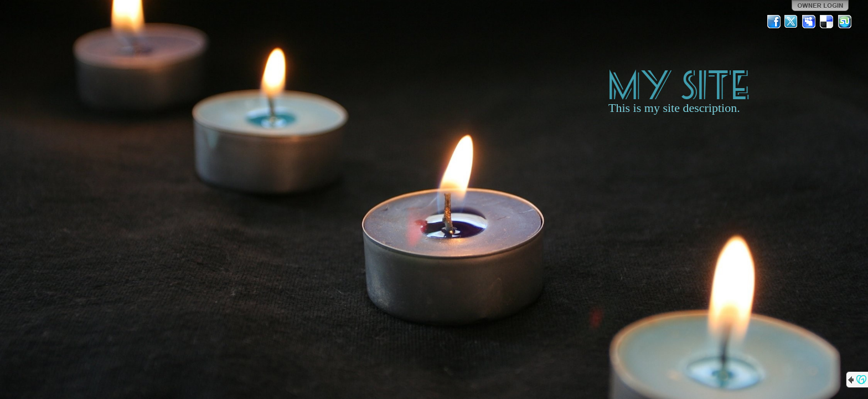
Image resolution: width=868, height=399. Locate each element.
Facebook (774, 22)
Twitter (792, 22)
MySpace (809, 22)
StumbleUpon (845, 22)
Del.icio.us (827, 22)
